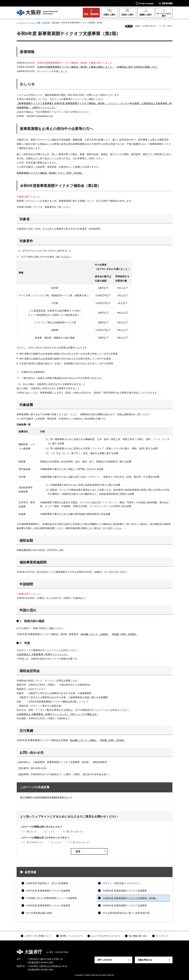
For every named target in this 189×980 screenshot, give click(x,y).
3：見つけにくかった (79, 842)
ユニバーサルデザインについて (106, 936)
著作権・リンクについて (71, 936)
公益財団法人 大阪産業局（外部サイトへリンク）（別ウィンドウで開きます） (58, 714)
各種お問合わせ (145, 960)
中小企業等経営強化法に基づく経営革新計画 (126, 913)
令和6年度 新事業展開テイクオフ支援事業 (125, 891)
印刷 (130, 26)
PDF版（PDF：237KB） (113, 740)
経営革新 (55, 23)
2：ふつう (50, 831)
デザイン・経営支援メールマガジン (121, 883)
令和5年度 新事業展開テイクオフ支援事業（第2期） (130, 898)
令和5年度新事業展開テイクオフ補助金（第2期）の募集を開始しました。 (76, 67)
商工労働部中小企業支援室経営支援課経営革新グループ (46, 797)
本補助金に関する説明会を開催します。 (138, 67)
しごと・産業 (35, 23)
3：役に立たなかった (73, 831)
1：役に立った (30, 831)
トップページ (22, 23)
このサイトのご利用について (38, 936)
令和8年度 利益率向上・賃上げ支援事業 (47, 883)
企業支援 (46, 23)
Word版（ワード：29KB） (84, 740)
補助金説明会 (30, 671)
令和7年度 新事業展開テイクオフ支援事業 (48, 891)
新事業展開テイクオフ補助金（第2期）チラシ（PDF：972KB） (50, 173)
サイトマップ (162, 936)
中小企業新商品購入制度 (39, 913)
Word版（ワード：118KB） (95, 634)
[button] (145, 3)
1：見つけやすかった (33, 842)
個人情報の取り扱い (138, 936)
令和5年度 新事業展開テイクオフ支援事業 (48, 906)
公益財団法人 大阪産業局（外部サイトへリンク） (43, 654)
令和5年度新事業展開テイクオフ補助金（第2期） (60, 186)
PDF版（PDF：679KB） (125, 634)
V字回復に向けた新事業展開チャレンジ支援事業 (52, 898)
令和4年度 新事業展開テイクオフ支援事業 (125, 906)
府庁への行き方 (105, 960)
